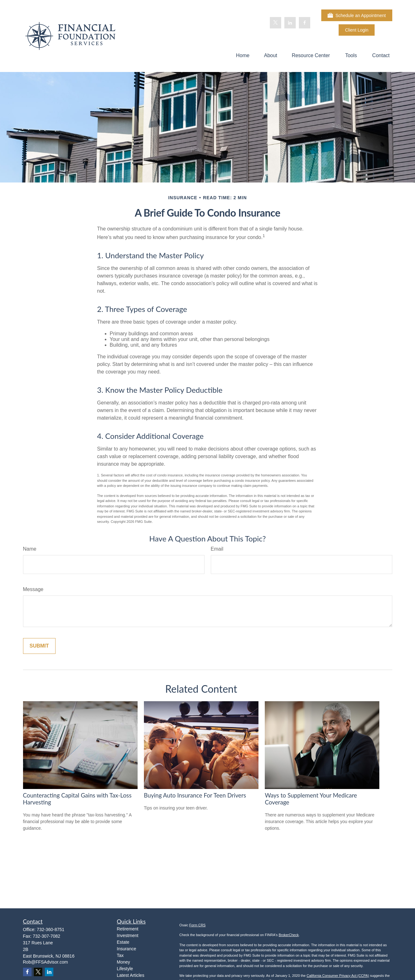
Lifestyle (125, 969)
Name (30, 549)
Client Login (357, 30)
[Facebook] (305, 23)
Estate (123, 942)
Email (217, 549)
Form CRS (198, 925)
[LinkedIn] (290, 23)
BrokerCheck (289, 935)
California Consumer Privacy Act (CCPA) (338, 976)
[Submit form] (39, 646)
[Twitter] (276, 23)
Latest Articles (130, 975)
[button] (243, 55)
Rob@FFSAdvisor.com (46, 962)
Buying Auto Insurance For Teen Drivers (195, 795)
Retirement (127, 929)
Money (123, 962)
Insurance (126, 949)
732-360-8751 (51, 929)
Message (33, 589)
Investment (127, 935)
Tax (120, 955)
